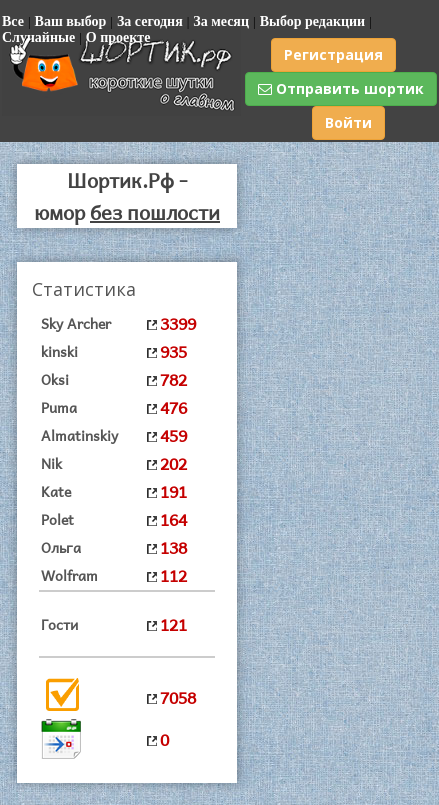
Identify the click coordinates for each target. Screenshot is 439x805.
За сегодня (150, 21)
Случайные (38, 37)
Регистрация (333, 54)
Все (13, 21)
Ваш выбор (71, 21)
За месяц (221, 21)
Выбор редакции (313, 21)
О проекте (118, 37)
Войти (348, 122)
